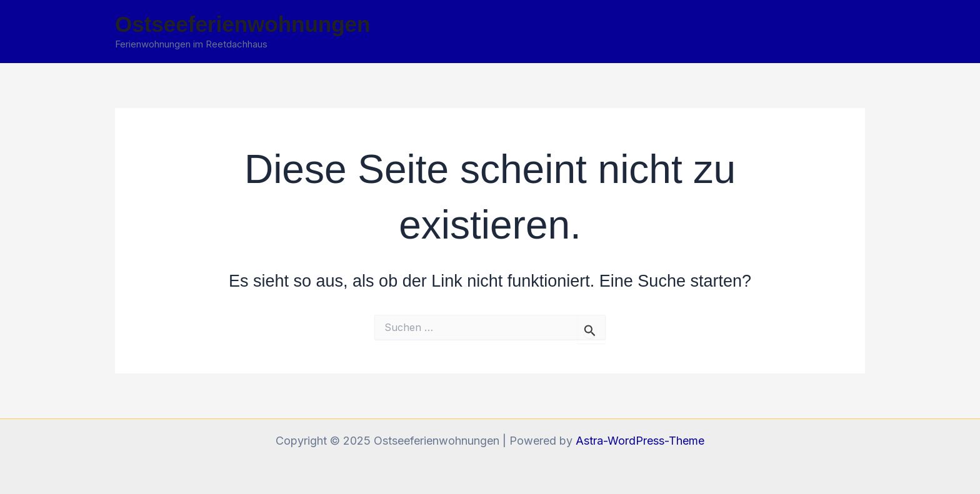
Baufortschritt (677, 31)
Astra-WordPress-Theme (640, 441)
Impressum (826, 31)
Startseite (596, 31)
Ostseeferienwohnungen (242, 24)
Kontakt (755, 31)
